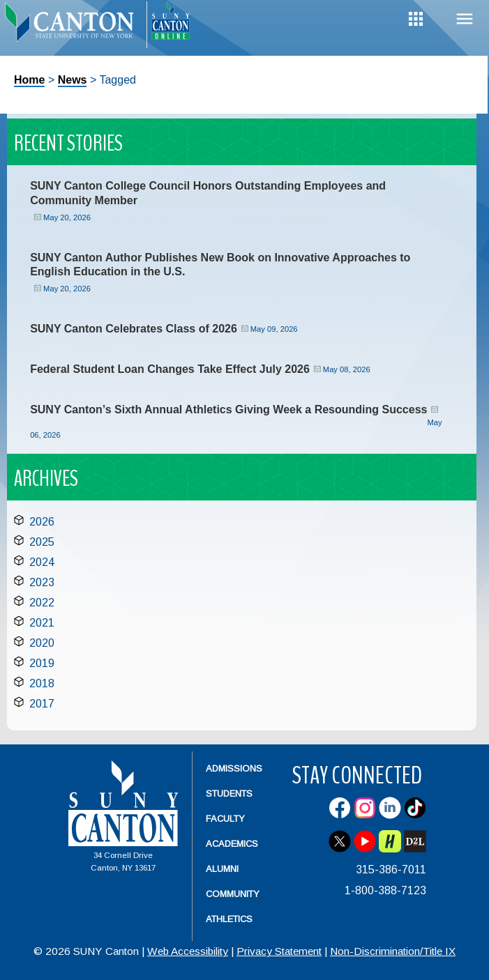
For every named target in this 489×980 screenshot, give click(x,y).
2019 (42, 663)
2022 (42, 603)
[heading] (73, 25)
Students (229, 794)
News (73, 80)
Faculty (225, 819)
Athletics (229, 919)
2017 (42, 704)
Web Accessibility (188, 951)
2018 (42, 683)
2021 (42, 623)
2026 (42, 522)
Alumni (222, 869)
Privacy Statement (279, 951)
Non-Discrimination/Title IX (393, 951)
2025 (42, 542)
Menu (465, 19)
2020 (42, 643)
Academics (232, 844)
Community (233, 894)
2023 (42, 582)
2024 (42, 562)
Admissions (234, 768)
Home (29, 80)
